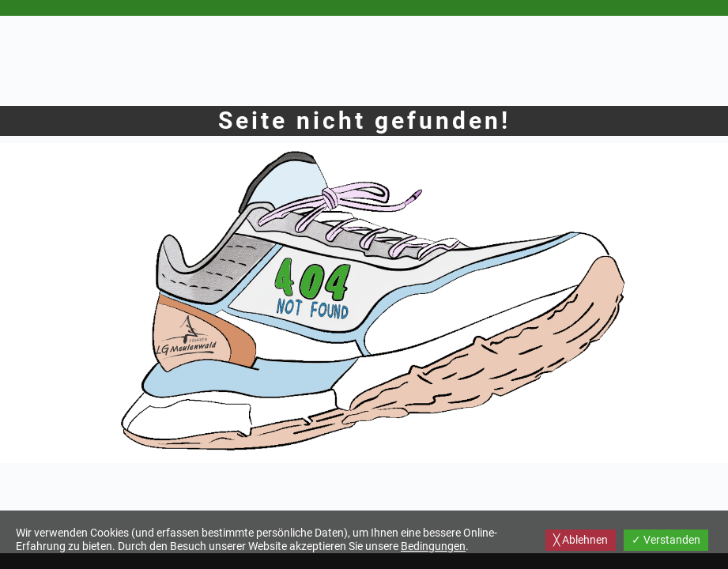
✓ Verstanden (666, 540)
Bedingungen (433, 546)
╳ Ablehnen (581, 540)
